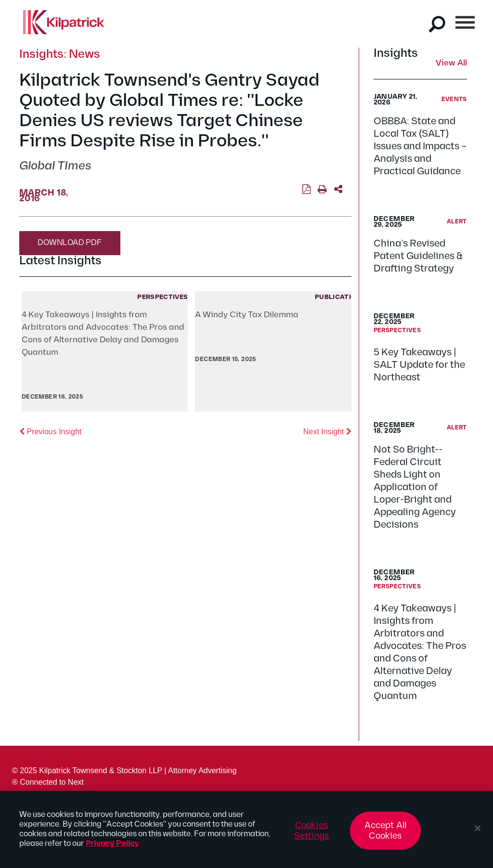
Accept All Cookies (386, 831)
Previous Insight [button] (50, 431)
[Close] (478, 829)
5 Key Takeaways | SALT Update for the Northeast (419, 365)
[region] (246, 829)
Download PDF (70, 243)
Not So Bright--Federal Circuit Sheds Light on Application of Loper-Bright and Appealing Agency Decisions (415, 487)
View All (451, 64)
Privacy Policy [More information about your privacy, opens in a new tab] (112, 844)
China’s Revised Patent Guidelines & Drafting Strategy (418, 256)
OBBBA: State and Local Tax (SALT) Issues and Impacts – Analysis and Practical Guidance (420, 146)
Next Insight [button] (327, 431)
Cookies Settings (311, 831)
